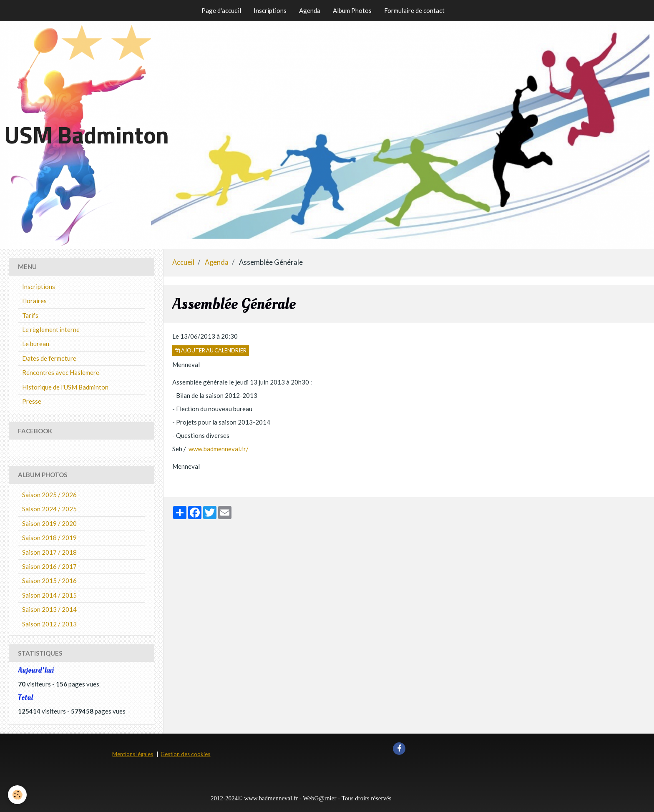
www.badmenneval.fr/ (219, 449)
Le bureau (36, 344)
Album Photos (352, 10)
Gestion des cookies (185, 754)
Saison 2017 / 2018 (49, 552)
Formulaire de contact (414, 10)
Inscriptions (270, 10)
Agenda (310, 10)
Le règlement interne (51, 329)
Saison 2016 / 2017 (49, 566)
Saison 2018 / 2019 (49, 538)
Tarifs (30, 315)
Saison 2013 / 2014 (49, 609)
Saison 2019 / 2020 (49, 523)
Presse (32, 401)
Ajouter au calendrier (211, 350)
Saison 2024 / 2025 (49, 509)
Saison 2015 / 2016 (49, 581)
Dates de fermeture (49, 358)
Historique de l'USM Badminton (65, 387)
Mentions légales (133, 754)
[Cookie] (18, 795)
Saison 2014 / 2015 (49, 595)
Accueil (183, 262)
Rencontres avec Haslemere (61, 372)
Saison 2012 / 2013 (49, 624)
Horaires (34, 301)
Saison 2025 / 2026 (49, 495)
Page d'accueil (221, 10)
